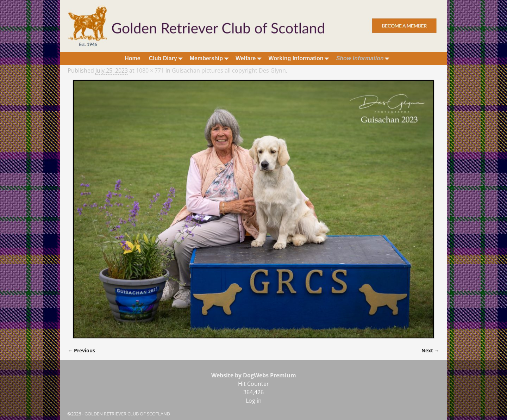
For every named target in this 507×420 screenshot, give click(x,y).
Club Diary (167, 58)
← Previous (81, 350)
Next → (430, 350)
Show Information (364, 58)
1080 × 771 (150, 70)
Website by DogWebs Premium (254, 375)
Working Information (300, 58)
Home (132, 58)
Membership (211, 58)
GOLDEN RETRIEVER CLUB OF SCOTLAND (127, 414)
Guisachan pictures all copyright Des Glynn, (230, 70)
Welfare (250, 58)
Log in (254, 401)
